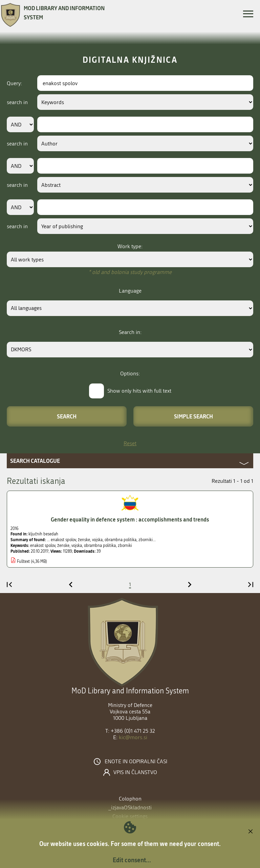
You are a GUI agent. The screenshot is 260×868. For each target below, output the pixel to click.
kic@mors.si (133, 737)
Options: (130, 373)
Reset (130, 443)
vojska (77, 546)
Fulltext (23, 561)
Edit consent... (132, 860)
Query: (14, 83)
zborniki (125, 546)
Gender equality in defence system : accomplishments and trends (130, 519)
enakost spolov (43, 546)
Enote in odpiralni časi (136, 762)
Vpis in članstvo (135, 772)
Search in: (130, 332)
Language (130, 291)
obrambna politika (100, 546)
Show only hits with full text (139, 391)
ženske (63, 546)
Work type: (130, 246)
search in (17, 102)
